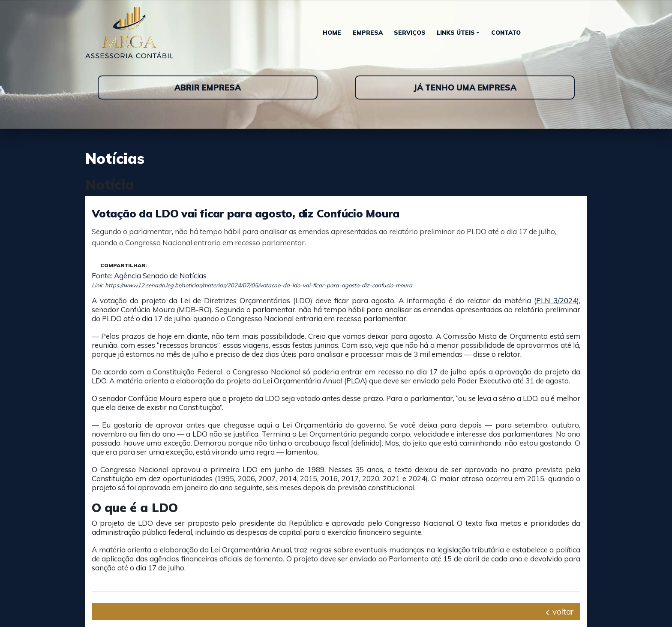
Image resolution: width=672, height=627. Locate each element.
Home (332, 32)
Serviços (410, 32)
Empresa (368, 32)
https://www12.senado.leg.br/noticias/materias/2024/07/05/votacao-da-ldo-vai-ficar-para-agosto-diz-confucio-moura (259, 285)
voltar (559, 612)
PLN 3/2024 (556, 300)
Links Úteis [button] (456, 32)
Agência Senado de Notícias (160, 276)
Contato (506, 32)
